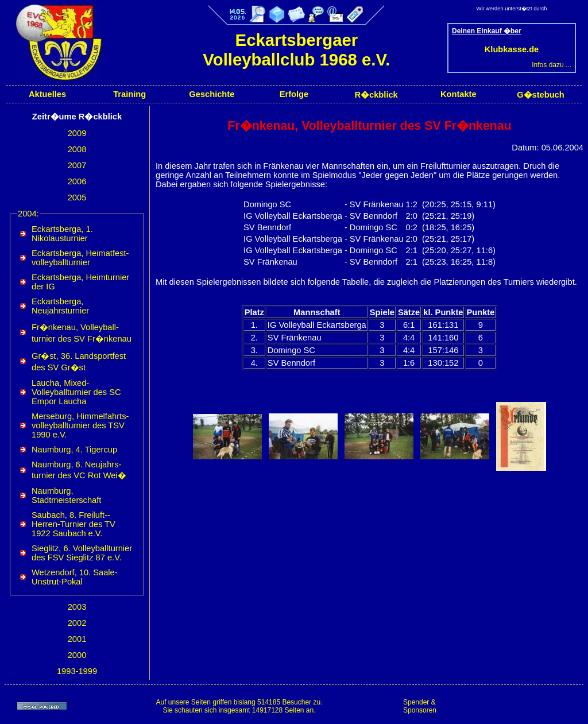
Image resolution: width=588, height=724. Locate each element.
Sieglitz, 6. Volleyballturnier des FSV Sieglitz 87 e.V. (82, 553)
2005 (77, 198)
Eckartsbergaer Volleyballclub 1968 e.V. (296, 50)
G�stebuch (541, 95)
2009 (77, 133)
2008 (77, 149)
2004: (28, 214)
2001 (77, 639)
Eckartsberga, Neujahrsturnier (60, 306)
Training (129, 94)
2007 (77, 165)
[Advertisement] (513, 706)
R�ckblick (376, 95)
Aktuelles (47, 94)
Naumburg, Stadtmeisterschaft (66, 495)
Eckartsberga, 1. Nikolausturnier (62, 234)
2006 (77, 181)
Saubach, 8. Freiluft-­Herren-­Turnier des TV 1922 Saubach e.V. (73, 524)
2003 (77, 607)
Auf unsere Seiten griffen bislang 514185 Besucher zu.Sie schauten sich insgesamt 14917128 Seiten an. (239, 706)
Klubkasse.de (512, 49)
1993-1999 (77, 671)
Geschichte (212, 94)
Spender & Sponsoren (420, 706)
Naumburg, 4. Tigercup (74, 450)
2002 (77, 623)
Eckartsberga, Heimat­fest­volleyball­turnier (80, 258)
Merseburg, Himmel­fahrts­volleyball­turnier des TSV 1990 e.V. (80, 425)
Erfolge (294, 94)
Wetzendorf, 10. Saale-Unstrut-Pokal (75, 577)
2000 (77, 655)
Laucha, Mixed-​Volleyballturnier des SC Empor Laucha (76, 392)
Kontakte (459, 94)
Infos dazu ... (552, 65)
